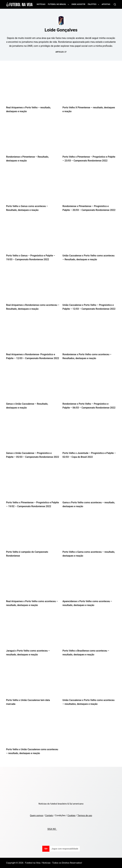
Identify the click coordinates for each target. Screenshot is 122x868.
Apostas (106, 4)
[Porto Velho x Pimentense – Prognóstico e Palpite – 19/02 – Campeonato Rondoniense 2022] (33, 482)
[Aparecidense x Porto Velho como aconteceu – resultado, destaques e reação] (89, 581)
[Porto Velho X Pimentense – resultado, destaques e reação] (89, 87)
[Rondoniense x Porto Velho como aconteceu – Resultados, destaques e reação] (89, 334)
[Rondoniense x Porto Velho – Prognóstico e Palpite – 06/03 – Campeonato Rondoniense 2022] (89, 384)
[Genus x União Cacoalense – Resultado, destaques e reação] (33, 384)
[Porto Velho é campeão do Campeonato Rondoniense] (33, 532)
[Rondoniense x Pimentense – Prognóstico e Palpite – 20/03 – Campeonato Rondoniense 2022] (89, 186)
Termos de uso (85, 815)
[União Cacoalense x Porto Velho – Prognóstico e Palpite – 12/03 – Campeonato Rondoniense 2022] (89, 285)
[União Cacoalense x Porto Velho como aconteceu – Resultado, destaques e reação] (89, 236)
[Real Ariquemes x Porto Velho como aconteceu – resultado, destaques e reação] (33, 581)
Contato (49, 815)
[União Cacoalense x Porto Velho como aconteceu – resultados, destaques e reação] (89, 680)
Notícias (41, 4)
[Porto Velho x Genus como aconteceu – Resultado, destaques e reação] (33, 186)
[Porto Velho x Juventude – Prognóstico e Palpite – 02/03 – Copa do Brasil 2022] (89, 433)
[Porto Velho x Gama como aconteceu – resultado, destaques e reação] (89, 532)
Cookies (71, 815)
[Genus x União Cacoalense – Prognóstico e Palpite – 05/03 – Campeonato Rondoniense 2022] (33, 433)
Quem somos (36, 815)
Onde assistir (78, 4)
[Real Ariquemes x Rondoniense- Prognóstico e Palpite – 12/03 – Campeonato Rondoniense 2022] (33, 334)
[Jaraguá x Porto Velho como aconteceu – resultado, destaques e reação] (33, 631)
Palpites (94, 4)
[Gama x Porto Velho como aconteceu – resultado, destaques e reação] (89, 482)
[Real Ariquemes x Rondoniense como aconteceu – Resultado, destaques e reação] (33, 285)
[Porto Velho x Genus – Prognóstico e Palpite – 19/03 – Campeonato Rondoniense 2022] (33, 236)
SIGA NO (52, 829)
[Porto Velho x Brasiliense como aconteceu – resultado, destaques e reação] (89, 631)
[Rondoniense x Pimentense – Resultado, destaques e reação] (33, 137)
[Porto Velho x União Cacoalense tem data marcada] (33, 680)
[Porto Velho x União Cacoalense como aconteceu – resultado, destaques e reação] (33, 729)
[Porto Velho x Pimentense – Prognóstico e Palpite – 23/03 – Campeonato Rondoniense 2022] (89, 137)
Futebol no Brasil (59, 4)
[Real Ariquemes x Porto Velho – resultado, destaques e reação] (33, 87)
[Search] (115, 4)
